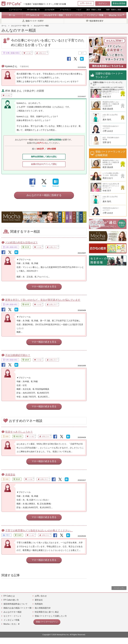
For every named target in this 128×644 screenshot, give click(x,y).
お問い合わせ (86, 3)
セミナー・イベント (12, 622)
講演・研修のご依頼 (94, 10)
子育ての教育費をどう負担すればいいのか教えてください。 (39, 537)
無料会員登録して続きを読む (44, 157)
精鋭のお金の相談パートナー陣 (17, 614)
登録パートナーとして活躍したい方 (51, 622)
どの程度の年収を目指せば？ (21, 249)
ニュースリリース (15, 10)
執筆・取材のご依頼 (114, 10)
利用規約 (39, 610)
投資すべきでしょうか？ (19, 438)
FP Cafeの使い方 (33, 10)
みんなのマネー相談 (12, 618)
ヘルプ (79, 10)
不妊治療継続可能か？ (18, 362)
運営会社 (39, 606)
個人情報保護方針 (43, 614)
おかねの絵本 (50, 10)
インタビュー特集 (11, 626)
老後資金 (10, 481)
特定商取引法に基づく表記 (47, 618)
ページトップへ (119, 594)
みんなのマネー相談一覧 (20, 26)
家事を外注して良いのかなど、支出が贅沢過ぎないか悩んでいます (43, 306)
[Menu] (124, 4)
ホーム (4, 26)
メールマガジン (65, 10)
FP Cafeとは (9, 602)
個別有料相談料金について (15, 610)
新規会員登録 (119, 3)
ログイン (103, 3)
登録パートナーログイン (45, 628)
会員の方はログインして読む (44, 166)
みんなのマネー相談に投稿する (44, 202)
